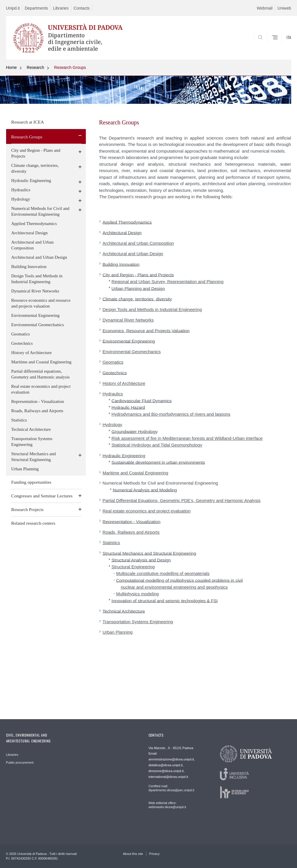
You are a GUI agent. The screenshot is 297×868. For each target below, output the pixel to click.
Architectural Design (30, 233)
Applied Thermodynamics (34, 224)
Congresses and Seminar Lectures (42, 496)
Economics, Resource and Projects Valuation (146, 330)
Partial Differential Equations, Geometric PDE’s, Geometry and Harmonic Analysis (182, 500)
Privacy (154, 854)
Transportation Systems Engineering (32, 442)
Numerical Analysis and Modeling (145, 490)
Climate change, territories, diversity (35, 168)
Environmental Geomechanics (38, 325)
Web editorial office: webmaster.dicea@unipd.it (167, 805)
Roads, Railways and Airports (37, 411)
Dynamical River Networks (35, 291)
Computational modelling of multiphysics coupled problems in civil (179, 580)
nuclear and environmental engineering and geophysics (174, 587)
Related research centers (33, 523)
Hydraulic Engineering (31, 181)
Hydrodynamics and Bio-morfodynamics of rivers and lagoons (171, 414)
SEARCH (267, 45)
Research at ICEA (28, 122)
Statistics (19, 420)
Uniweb (284, 8)
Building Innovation (29, 267)
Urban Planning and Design (138, 288)
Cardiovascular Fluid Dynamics (142, 400)
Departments (36, 8)
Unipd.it (13, 8)
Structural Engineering (133, 567)
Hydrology (21, 199)
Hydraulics (21, 190)
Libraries (61, 8)
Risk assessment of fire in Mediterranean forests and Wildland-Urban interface (187, 438)
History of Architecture (32, 353)
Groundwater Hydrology (134, 431)
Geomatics (21, 334)
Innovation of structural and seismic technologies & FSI (164, 600)
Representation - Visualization (38, 401)
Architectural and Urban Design (39, 257)
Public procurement (20, 762)
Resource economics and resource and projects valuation (41, 303)
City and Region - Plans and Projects (36, 153)
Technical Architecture (31, 429)
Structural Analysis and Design (141, 560)
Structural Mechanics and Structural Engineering (34, 457)
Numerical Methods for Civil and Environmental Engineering (40, 211)
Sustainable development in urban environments (158, 462)
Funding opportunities (31, 482)
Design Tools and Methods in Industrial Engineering (37, 279)
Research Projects (27, 509)
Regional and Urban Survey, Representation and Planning (167, 282)
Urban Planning (25, 469)
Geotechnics (22, 343)
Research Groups (70, 67)
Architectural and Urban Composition (33, 245)
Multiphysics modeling (137, 594)
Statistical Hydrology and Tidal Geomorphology (157, 445)
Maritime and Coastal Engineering (41, 362)
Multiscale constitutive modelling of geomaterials (163, 573)
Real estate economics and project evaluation (41, 389)
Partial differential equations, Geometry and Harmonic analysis (41, 374)
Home (11, 67)
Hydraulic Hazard (128, 407)
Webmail (265, 8)
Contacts (82, 8)
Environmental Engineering (35, 315)
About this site (133, 854)
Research (35, 67)
